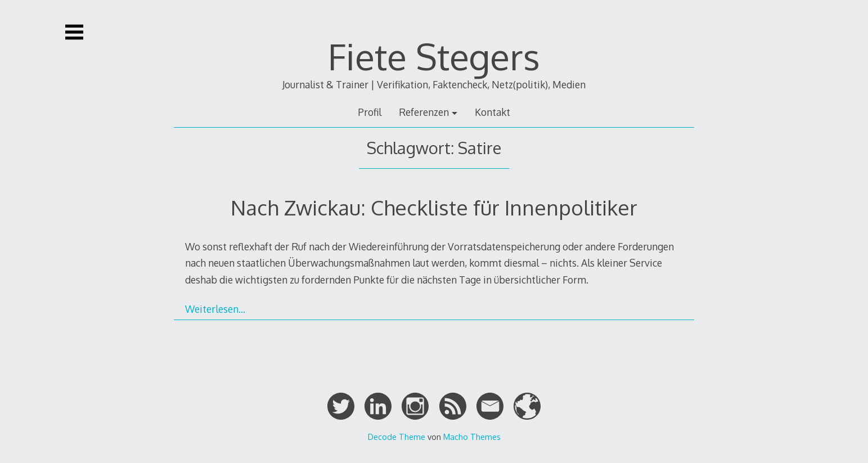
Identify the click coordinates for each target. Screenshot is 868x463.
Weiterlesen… (215, 309)
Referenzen (424, 112)
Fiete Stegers (434, 56)
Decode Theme (397, 437)
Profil (370, 112)
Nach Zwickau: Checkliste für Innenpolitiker (434, 207)
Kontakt (493, 112)
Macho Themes (472, 437)
